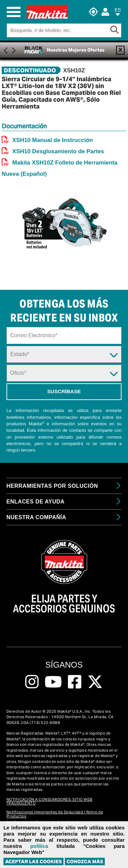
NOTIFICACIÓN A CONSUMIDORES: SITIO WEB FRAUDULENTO (49, 801)
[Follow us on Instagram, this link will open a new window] (32, 682)
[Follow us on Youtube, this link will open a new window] (53, 682)
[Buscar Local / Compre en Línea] (95, 12)
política (39, 846)
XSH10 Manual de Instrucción (53, 140)
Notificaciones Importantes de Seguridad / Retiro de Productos (55, 814)
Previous (6, 50)
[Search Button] (116, 30)
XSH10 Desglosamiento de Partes (58, 151)
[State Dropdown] (64, 354)
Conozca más (85, 862)
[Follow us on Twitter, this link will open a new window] (95, 682)
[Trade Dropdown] (64, 373)
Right (14, 50)
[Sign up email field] (64, 336)
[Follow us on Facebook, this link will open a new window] (75, 682)
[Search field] (59, 30)
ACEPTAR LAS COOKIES (33, 862)
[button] (118, 13)
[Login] (105, 12)
